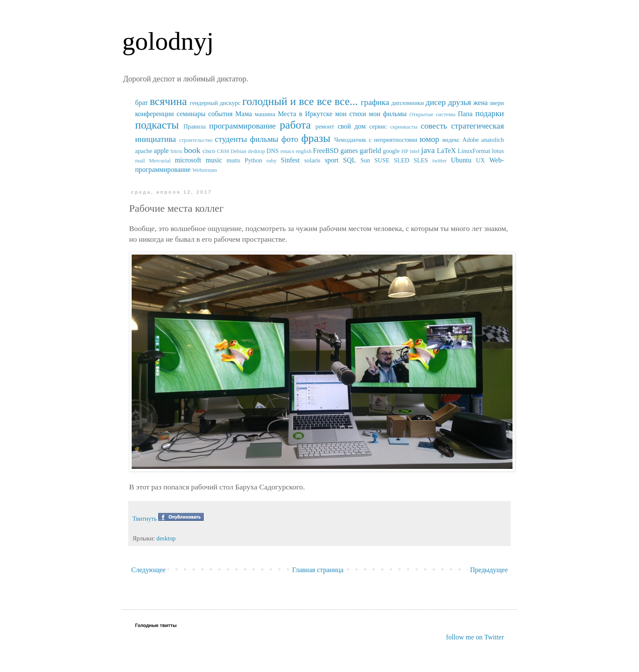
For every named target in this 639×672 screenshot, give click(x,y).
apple (161, 151)
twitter (439, 161)
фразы (316, 138)
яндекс (451, 140)
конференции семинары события (184, 114)
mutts (233, 160)
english (303, 151)
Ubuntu (461, 160)
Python (253, 160)
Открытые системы (433, 114)
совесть (434, 126)
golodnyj (168, 41)
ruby (271, 161)
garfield (371, 151)
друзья (459, 102)
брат (142, 103)
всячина (168, 101)
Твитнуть (145, 519)
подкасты (157, 125)
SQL (350, 160)
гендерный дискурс (216, 103)
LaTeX (446, 151)
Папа (465, 114)
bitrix (177, 151)
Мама (244, 114)
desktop (256, 151)
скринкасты (404, 127)
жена (480, 103)
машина (265, 114)
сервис (378, 126)
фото (290, 139)
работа (295, 125)
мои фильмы (388, 114)
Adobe (470, 140)
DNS (273, 151)
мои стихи (350, 114)
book (192, 150)
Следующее (148, 570)
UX (481, 160)
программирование (243, 126)
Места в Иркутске (305, 114)
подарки (490, 113)
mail (140, 161)
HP (405, 151)
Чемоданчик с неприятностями (376, 140)
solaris (313, 160)
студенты (231, 139)
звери (497, 103)
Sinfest (290, 160)
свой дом (351, 126)
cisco (209, 151)
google (391, 151)
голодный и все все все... (300, 101)
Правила (195, 126)
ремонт (325, 126)
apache (144, 151)
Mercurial (160, 161)
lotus (498, 151)
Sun (365, 160)
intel (415, 151)
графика (375, 102)
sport (332, 160)
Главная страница (318, 570)
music (214, 160)
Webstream (205, 170)
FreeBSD (326, 151)
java (428, 150)
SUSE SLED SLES (401, 160)
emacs (287, 151)
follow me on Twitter (475, 637)
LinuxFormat (474, 151)
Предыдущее (489, 570)
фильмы (264, 139)
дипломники (408, 103)
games (349, 151)
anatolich (493, 140)
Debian (239, 151)
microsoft (188, 160)
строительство (196, 140)
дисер (436, 102)
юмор (430, 139)
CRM (223, 151)
